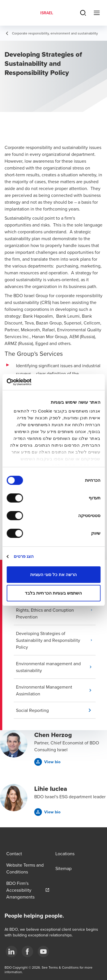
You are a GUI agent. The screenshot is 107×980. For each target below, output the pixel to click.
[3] (43, 952)
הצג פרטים (24, 556)
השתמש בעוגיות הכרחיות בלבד (53, 593)
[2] (27, 952)
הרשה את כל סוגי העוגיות (54, 574)
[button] (56, 610)
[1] (11, 952)
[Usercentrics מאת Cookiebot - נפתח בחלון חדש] (31, 382)
